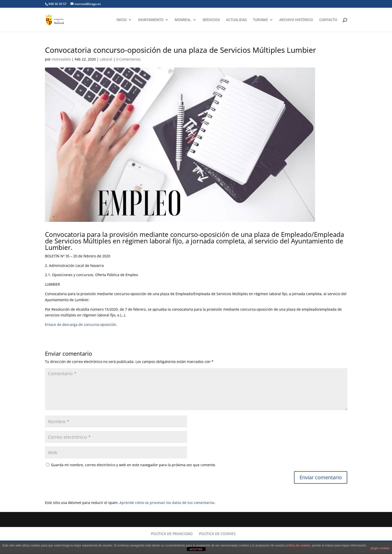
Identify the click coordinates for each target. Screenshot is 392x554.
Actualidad (236, 20)
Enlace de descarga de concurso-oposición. (81, 325)
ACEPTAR (196, 549)
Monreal (183, 20)
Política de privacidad (172, 534)
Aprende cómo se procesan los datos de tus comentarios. (167, 503)
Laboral (106, 59)
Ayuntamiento (151, 20)
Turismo (260, 20)
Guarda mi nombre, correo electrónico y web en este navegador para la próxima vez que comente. (133, 465)
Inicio (122, 20)
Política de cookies (217, 534)
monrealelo (61, 59)
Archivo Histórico (296, 20)
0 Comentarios (128, 59)
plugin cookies (380, 548)
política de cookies (298, 545)
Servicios (211, 20)
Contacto (328, 20)
